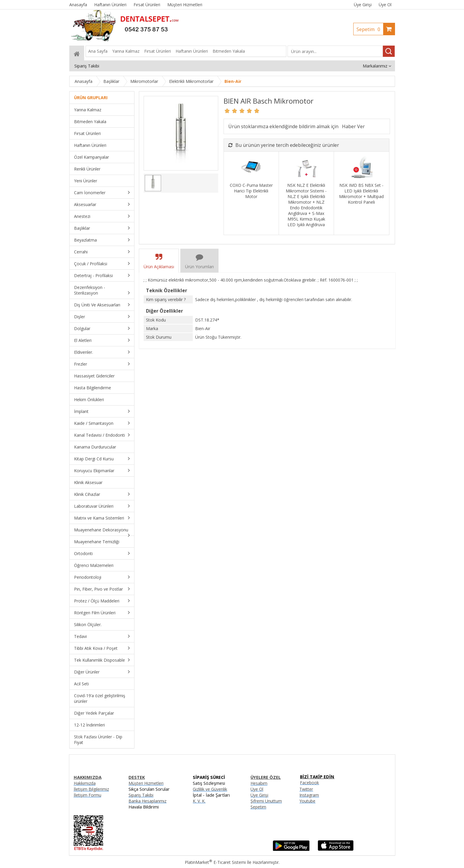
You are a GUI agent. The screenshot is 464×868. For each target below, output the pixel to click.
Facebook (309, 783)
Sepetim (370, 29)
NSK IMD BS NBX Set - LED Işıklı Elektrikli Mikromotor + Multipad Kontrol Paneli (361, 194)
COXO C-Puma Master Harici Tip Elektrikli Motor (251, 191)
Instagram (309, 795)
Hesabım (259, 783)
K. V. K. (199, 801)
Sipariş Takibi (141, 795)
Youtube (307, 801)
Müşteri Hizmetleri (146, 783)
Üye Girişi (363, 5)
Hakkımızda (85, 783)
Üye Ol (385, 5)
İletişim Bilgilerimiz (91, 789)
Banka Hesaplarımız (147, 801)
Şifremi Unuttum (266, 801)
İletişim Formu (87, 795)
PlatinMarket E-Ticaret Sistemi (215, 862)
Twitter (306, 789)
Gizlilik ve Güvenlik (210, 789)
